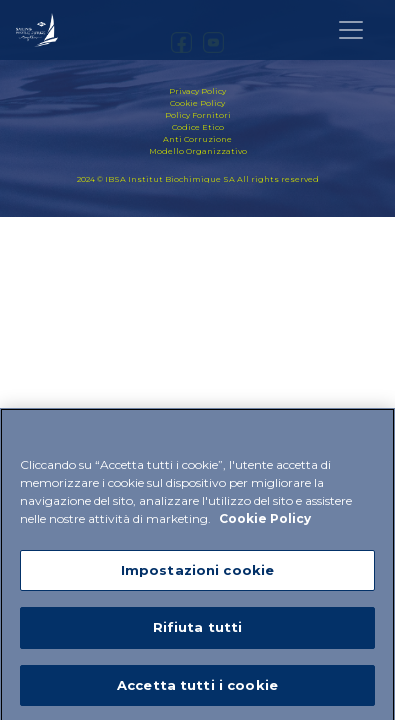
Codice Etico (198, 127)
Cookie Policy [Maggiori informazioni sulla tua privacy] (265, 522)
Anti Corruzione (197, 139)
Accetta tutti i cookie (197, 690)
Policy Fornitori (198, 115)
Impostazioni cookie (197, 574)
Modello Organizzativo (198, 151)
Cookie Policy (197, 103)
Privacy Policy (197, 91)
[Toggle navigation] (351, 30)
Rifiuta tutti (198, 632)
